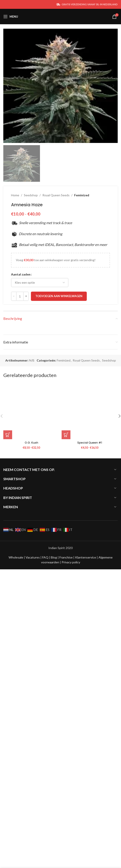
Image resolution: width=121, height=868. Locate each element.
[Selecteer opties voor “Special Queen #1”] (66, 729)
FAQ (46, 847)
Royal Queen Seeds (56, 489)
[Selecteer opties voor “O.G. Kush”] (8, 729)
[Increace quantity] (26, 591)
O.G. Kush (31, 737)
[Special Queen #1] (90, 705)
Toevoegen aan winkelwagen (59, 590)
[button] (8, 86)
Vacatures (33, 847)
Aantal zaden (21, 569)
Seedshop (31, 489)
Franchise (66, 847)
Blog (54, 847)
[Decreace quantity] (14, 591)
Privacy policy (71, 852)
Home (15, 489)
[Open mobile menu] (11, 17)
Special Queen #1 (90, 737)
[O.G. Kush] (31, 705)
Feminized (82, 489)
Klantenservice (86, 847)
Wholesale (16, 847)
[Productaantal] (20, 591)
